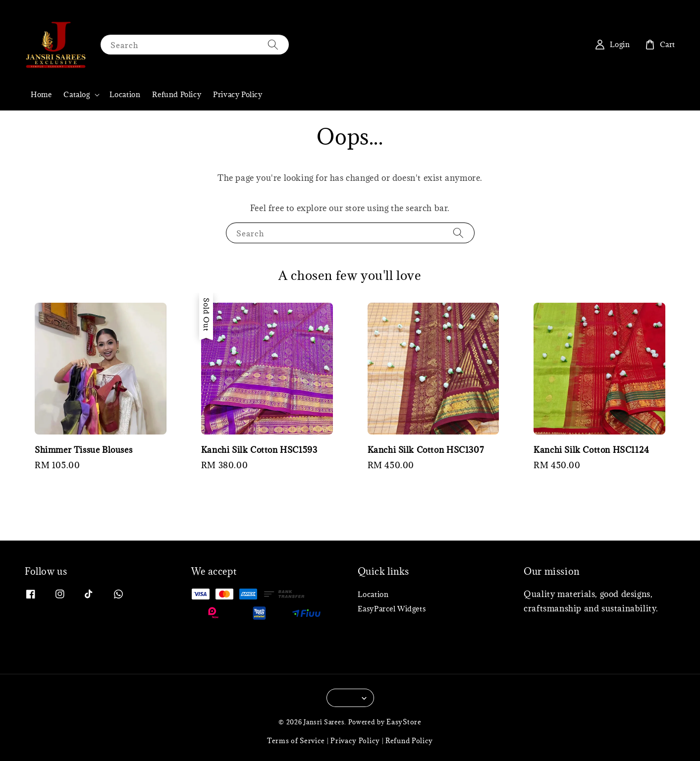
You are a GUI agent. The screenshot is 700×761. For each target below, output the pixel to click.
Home (41, 94)
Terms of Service (296, 741)
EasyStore (404, 722)
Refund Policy (177, 94)
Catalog (77, 95)
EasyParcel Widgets (392, 609)
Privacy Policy (238, 94)
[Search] (273, 44)
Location (125, 94)
